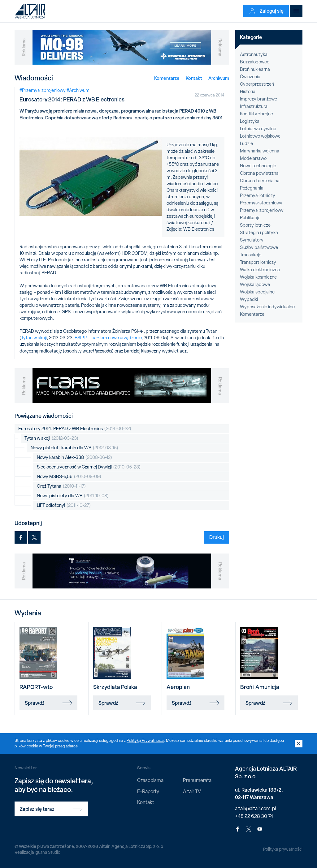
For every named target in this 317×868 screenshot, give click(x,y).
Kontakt (194, 78)
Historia (248, 92)
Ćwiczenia (250, 77)
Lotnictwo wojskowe (260, 136)
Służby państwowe (259, 247)
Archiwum (219, 78)
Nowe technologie (258, 166)
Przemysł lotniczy (258, 195)
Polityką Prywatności (145, 740)
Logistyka (250, 121)
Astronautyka (254, 54)
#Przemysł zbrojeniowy (43, 90)
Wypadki (249, 299)
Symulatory (252, 240)
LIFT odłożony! (64, 505)
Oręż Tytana (61, 486)
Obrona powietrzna (259, 173)
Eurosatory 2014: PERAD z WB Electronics (75, 429)
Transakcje (251, 255)
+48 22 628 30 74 (254, 816)
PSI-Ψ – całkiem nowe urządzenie (108, 338)
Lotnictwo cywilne (258, 129)
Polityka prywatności (283, 849)
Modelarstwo (253, 158)
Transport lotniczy (258, 262)
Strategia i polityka (259, 233)
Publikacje (250, 218)
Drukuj (217, 537)
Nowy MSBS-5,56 (69, 477)
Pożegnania (252, 188)
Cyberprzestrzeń (257, 84)
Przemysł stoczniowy (261, 203)
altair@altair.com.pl (255, 808)
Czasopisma (150, 780)
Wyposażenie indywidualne (267, 307)
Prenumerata (197, 780)
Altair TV (192, 791)
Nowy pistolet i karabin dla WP (74, 448)
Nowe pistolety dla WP (73, 496)
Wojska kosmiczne (258, 277)
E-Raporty (148, 791)
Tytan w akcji (34, 338)
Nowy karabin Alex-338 (74, 458)
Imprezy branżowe (258, 99)
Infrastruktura (254, 106)
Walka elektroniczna (260, 270)
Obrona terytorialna (260, 181)
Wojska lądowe (255, 284)
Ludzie (246, 143)
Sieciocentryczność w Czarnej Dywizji (89, 467)
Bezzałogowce (255, 62)
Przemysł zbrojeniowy (262, 210)
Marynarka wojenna (260, 151)
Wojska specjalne (257, 292)
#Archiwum (78, 90)
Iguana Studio (48, 852)
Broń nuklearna (255, 69)
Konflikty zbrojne (256, 114)
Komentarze (167, 78)
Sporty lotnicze (255, 225)
